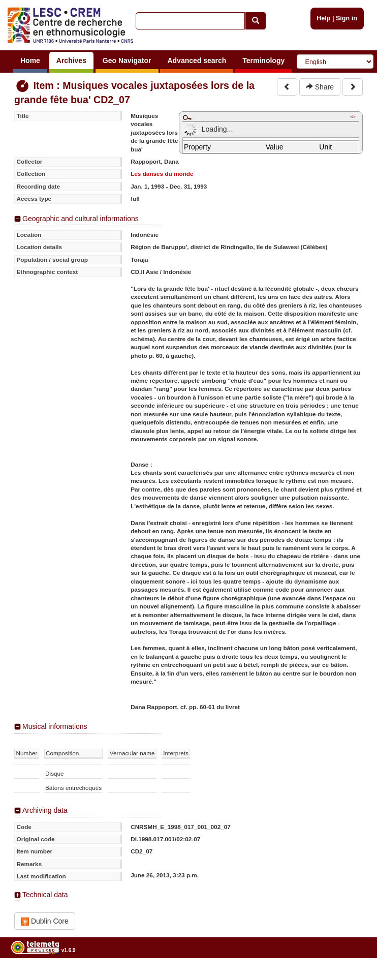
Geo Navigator (127, 60)
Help (323, 18)
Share (320, 87)
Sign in (347, 18)
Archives (71, 60)
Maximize (187, 117)
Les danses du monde (162, 174)
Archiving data (45, 810)
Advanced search (197, 60)
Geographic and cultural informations (81, 219)
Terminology (263, 60)
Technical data (45, 895)
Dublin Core (45, 921)
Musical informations (55, 726)
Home (30, 60)
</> (353, 117)
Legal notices (352, 976)
